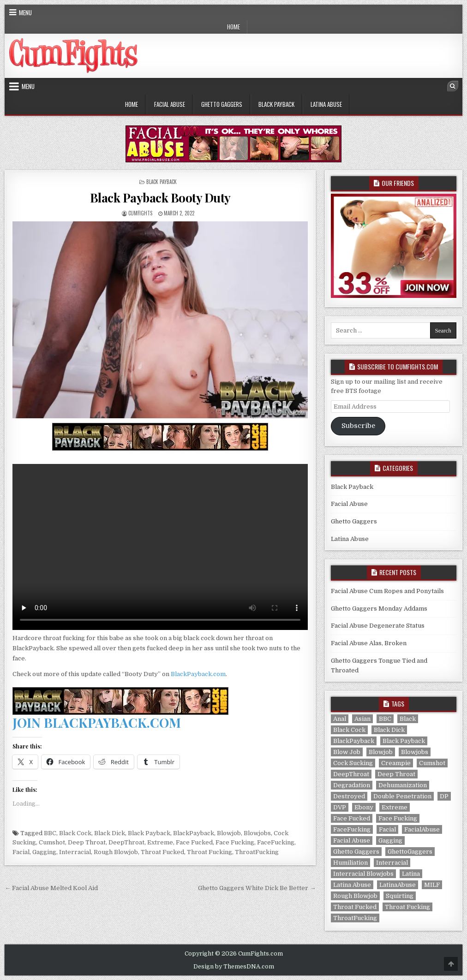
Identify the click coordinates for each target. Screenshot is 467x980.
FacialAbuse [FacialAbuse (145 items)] (422, 829)
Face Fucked (194, 842)
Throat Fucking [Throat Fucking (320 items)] (407, 907)
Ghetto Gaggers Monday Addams (379, 609)
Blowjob (229, 833)
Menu (25, 12)
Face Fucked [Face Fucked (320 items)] (352, 818)
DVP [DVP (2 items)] (340, 807)
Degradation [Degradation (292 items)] (352, 785)
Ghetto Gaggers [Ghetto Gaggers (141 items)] (356, 852)
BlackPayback (194, 833)
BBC (50, 833)
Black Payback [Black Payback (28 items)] (404, 741)
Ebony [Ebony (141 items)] (364, 807)
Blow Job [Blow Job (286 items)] (347, 752)
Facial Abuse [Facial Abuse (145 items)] (352, 840)
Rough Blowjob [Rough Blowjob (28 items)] (355, 896)
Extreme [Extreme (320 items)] (395, 807)
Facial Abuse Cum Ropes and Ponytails (387, 591)
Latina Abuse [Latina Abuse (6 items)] (352, 885)
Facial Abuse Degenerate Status (378, 626)
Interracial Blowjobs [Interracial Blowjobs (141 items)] (363, 874)
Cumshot (52, 842)
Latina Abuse (326, 104)
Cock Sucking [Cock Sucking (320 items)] (353, 763)
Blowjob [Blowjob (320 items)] (381, 752)
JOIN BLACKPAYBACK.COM (97, 722)
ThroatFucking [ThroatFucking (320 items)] (355, 918)
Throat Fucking (210, 852)
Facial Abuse (170, 104)
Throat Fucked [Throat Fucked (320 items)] (355, 907)
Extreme (160, 842)
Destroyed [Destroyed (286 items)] (349, 796)
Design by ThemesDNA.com (234, 967)
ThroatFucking (257, 852)
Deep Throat (87, 842)
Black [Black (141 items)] (408, 719)
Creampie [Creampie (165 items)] (396, 763)
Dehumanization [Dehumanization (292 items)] (403, 785)
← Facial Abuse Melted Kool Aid (51, 888)
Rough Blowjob (116, 852)
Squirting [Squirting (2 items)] (400, 896)
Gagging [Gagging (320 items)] (390, 840)
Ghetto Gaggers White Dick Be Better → (257, 888)
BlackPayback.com (198, 674)
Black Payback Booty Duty (160, 198)
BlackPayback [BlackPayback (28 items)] (354, 741)
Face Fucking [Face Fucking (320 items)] (398, 818)
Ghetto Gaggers (222, 104)
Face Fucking (235, 842)
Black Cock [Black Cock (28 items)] (349, 730)
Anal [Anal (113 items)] (340, 719)
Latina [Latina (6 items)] (411, 874)
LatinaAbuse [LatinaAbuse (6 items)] (398, 885)
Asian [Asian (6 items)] (362, 719)
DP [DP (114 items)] (444, 796)
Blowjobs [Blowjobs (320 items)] (415, 752)
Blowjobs (257, 833)
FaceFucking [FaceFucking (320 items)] (352, 829)
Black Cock (75, 833)
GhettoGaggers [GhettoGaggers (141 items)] (410, 852)
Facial (21, 852)
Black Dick (110, 833)
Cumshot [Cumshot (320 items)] (432, 763)
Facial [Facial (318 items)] (387, 829)
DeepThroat (126, 842)
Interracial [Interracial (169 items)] (392, 863)
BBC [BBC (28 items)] (385, 719)
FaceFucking (276, 842)
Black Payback (276, 104)
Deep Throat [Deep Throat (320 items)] (396, 774)
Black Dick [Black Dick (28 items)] (389, 730)
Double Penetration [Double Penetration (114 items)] (402, 796)
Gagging (44, 852)
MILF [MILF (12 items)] (432, 885)
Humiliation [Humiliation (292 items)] (350, 863)
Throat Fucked (162, 852)
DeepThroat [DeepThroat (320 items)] (351, 774)
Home (233, 27)
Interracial (75, 852)
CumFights (140, 213)
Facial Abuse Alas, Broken (369, 643)
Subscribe (358, 426)
